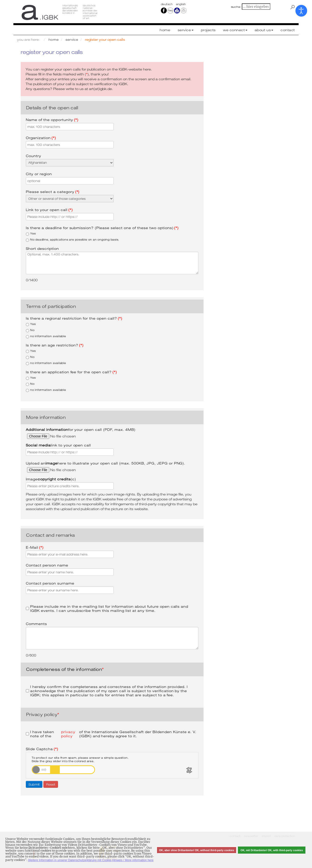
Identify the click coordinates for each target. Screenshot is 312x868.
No (30, 330)
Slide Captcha (42, 749)
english (181, 4)
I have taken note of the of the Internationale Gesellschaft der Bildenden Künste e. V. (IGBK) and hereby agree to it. (111, 734)
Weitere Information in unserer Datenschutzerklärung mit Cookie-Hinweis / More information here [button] (91, 860)
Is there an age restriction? (55, 345)
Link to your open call (49, 210)
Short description (42, 248)
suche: (236, 7)
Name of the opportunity (52, 120)
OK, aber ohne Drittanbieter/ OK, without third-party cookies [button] (196, 850)
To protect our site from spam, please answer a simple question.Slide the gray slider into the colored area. (80, 759)
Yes (31, 234)
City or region (39, 174)
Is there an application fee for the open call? (71, 372)
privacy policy (68, 734)
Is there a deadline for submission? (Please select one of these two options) (102, 228)
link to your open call (58, 445)
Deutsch (167, 4)
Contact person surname (50, 583)
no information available (46, 336)
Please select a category (53, 192)
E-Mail (35, 547)
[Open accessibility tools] (301, 11)
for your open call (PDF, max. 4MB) (81, 429)
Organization (41, 138)
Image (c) (51, 479)
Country (34, 156)
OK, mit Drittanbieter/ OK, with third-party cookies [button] (272, 850)
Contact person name (47, 565)
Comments (36, 624)
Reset (51, 784)
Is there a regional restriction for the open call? (74, 318)
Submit (34, 784)
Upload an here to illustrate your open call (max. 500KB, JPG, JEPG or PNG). (106, 463)
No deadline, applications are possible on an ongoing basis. (73, 240)
